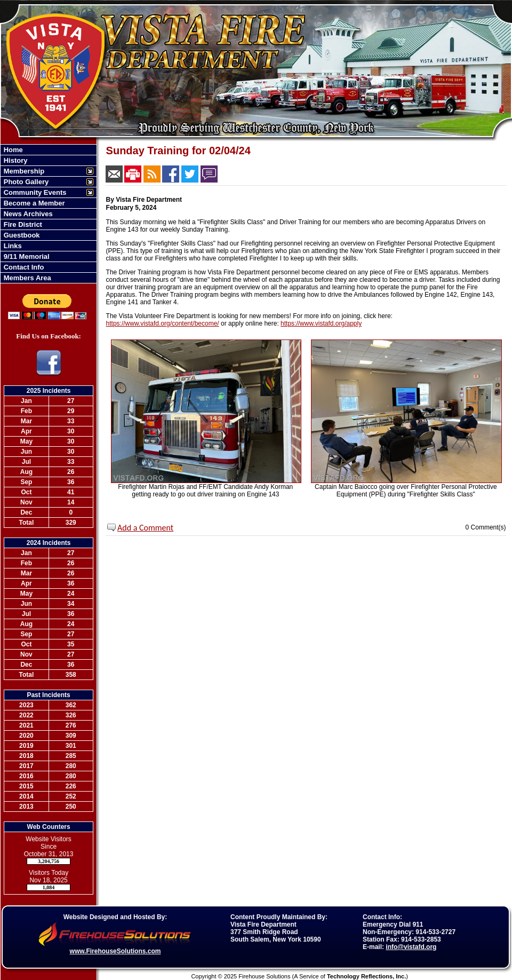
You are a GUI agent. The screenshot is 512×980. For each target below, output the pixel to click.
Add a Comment (145, 528)
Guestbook (21, 235)
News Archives (27, 214)
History (14, 160)
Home (12, 150)
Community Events (34, 192)
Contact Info (23, 267)
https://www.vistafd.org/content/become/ (163, 323)
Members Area (26, 278)
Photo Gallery (25, 182)
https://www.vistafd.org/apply (321, 323)
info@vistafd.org (411, 947)
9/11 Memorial (26, 256)
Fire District (22, 224)
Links (12, 246)
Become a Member (33, 203)
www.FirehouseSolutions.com (115, 951)
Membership (23, 171)
